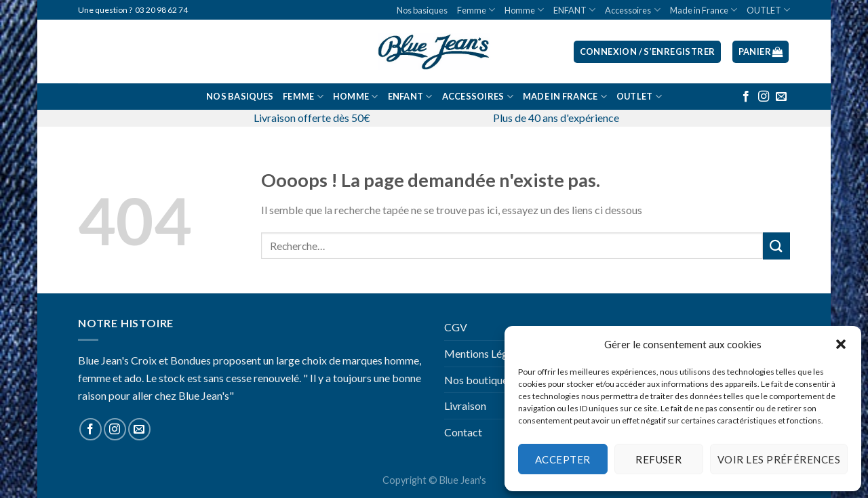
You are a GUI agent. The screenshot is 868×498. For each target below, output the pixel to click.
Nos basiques (422, 10)
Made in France (704, 10)
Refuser (658, 459)
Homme (524, 10)
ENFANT (574, 10)
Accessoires (632, 10)
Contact (463, 432)
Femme (476, 10)
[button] (841, 344)
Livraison (465, 406)
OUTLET (768, 10)
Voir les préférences (779, 459)
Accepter (563, 459)
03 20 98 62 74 (161, 10)
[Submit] (776, 246)
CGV (456, 327)
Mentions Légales (485, 353)
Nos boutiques (478, 380)
